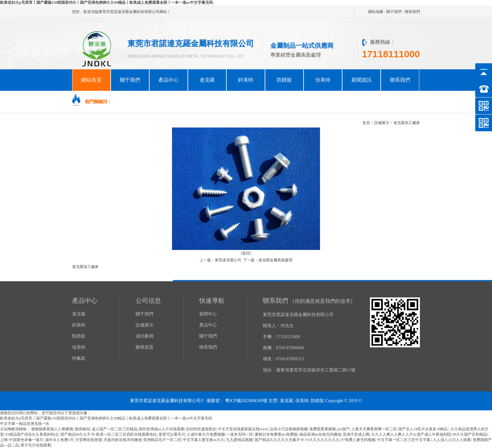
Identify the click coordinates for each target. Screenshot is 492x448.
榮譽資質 (145, 347)
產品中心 (169, 80)
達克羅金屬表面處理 (275, 260)
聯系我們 (412, 12)
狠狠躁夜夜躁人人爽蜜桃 (52, 429)
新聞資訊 (361, 80)
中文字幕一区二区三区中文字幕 (404, 440)
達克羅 (207, 80)
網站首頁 (91, 80)
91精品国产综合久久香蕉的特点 (32, 434)
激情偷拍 (82, 429)
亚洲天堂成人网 (356, 434)
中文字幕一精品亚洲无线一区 (25, 424)
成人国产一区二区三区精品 (114, 429)
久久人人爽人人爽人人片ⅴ (393, 434)
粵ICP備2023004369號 (246, 401)
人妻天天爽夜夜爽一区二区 (374, 429)
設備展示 (382, 123)
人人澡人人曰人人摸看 (452, 440)
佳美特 (323, 80)
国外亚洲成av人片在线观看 (161, 429)
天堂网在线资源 (89, 440)
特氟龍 (79, 358)
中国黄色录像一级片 (26, 440)
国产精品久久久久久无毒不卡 (279, 440)
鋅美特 (246, 80)
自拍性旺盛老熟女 (201, 429)
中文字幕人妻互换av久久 (203, 440)
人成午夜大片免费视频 (206, 434)
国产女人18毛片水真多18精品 (424, 429)
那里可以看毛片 (172, 434)
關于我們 (394, 12)
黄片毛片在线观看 (36, 445)
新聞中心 (208, 314)
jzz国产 (344, 429)
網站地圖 (376, 12)
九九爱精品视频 (239, 440)
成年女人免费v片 (59, 440)
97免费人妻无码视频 (358, 440)
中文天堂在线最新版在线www (243, 429)
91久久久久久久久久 (323, 440)
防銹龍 (284, 80)
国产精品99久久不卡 (77, 434)
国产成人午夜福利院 (434, 434)
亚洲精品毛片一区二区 (162, 440)
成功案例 (145, 336)
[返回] (246, 253)
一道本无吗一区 (240, 434)
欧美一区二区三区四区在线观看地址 (126, 434)
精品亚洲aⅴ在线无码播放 (320, 434)
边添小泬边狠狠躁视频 (289, 429)
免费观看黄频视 (323, 429)
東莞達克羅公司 (228, 260)
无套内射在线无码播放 (123, 440)
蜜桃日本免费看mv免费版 (276, 434)
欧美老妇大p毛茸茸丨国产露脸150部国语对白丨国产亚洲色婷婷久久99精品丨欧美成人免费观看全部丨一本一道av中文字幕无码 (106, 3)
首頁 (366, 123)
